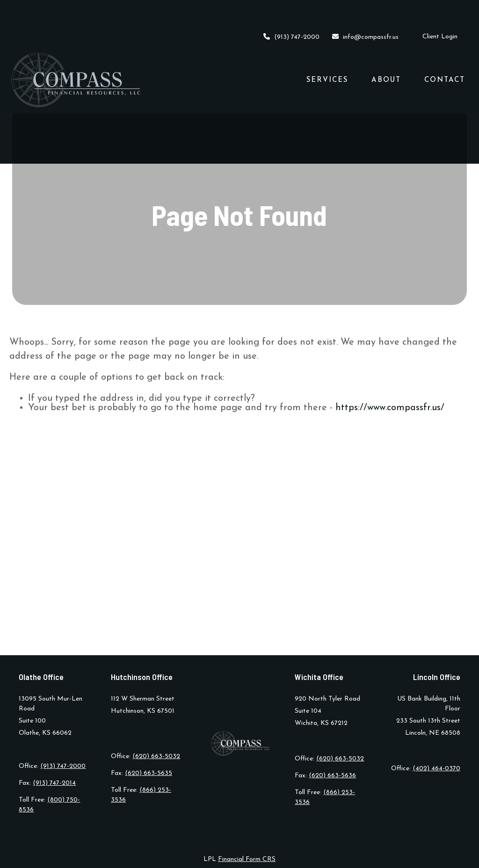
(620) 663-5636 (332, 776)
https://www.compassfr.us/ (390, 408)
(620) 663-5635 (149, 773)
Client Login (440, 10)
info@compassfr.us (365, 10)
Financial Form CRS (247, 859)
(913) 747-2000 (291, 10)
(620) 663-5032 (156, 756)
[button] (327, 52)
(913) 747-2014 (54, 783)
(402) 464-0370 (436, 769)
